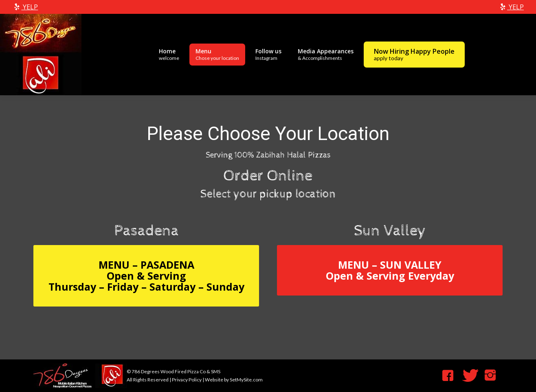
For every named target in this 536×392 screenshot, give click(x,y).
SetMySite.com (246, 380)
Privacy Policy (187, 380)
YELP (25, 7)
